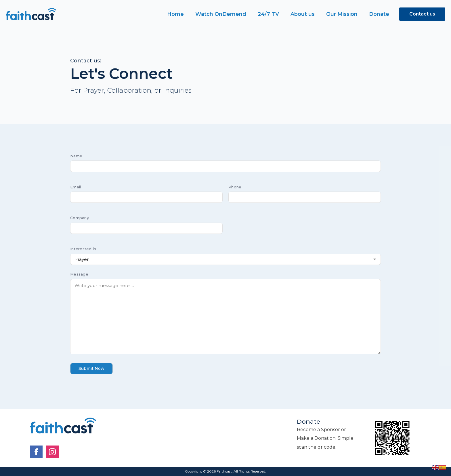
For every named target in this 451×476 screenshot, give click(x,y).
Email (76, 187)
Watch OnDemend (221, 14)
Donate (379, 14)
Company (80, 218)
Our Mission (342, 14)
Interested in (83, 249)
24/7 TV (268, 14)
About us (303, 14)
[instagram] (52, 452)
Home (175, 14)
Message (79, 274)
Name (76, 156)
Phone (235, 187)
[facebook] (36, 452)
